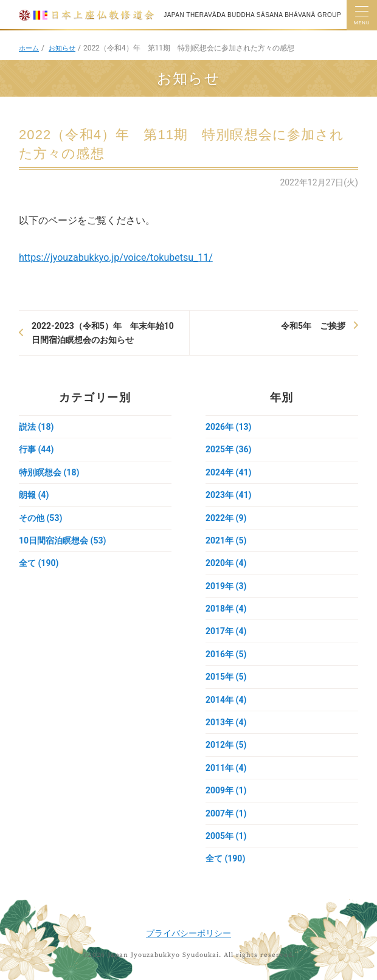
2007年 (226, 813)
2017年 (226, 631)
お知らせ (65, 48)
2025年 (228, 449)
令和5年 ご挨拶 (313, 326)
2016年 (226, 654)
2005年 (226, 836)
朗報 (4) (34, 495)
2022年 (226, 518)
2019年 (226, 586)
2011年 (226, 768)
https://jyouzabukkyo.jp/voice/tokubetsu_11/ (116, 257)
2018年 (226, 609)
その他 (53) (40, 518)
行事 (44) (36, 449)
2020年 (226, 563)
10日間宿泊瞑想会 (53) (62, 540)
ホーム (30, 48)
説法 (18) (36, 427)
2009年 (226, 790)
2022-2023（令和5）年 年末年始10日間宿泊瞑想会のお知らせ (103, 333)
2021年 (226, 540)
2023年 (228, 495)
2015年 (226, 677)
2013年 (226, 722)
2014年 (226, 700)
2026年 (228, 427)
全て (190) (39, 563)
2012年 (226, 745)
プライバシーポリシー (188, 933)
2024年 (228, 472)
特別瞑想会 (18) (49, 472)
